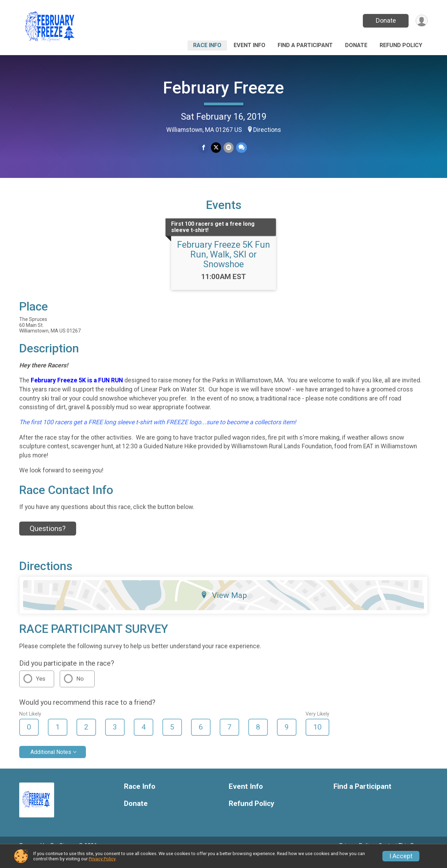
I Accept (401, 856)
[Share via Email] (228, 148)
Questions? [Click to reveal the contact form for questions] (48, 538)
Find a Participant (305, 45)
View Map (224, 605)
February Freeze (223, 88)
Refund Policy (401, 45)
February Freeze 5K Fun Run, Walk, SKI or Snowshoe (223, 264)
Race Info (207, 45)
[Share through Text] (241, 148)
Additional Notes (51, 761)
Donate (385, 20)
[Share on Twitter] (216, 148)
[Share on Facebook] (204, 148)
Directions (267, 130)
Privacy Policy (102, 859)
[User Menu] (421, 21)
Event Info (250, 45)
